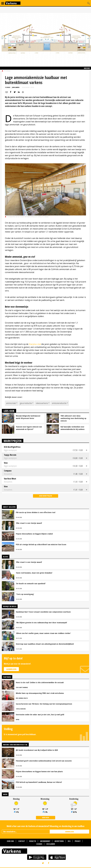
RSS (69, 841)
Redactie (33, 841)
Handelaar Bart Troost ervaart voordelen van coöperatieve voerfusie (43, 612)
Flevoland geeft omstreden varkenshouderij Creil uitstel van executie (44, 761)
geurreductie (26, 403)
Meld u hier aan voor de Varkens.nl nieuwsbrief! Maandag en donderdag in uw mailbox (46, 826)
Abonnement (45, 841)
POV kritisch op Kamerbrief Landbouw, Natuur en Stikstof (39, 782)
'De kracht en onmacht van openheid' (31, 583)
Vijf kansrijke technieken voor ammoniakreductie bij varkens (73, 428)
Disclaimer (51, 844)
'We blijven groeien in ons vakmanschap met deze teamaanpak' (42, 622)
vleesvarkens (42, 403)
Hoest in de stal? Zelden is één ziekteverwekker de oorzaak (40, 682)
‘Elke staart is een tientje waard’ (29, 523)
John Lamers (16, 87)
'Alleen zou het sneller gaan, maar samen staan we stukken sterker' (43, 633)
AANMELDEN (69, 832)
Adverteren (59, 841)
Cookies (39, 844)
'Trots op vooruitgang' (25, 594)
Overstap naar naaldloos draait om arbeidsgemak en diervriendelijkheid (45, 644)
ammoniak (11, 403)
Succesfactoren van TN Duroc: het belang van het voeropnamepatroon (44, 704)
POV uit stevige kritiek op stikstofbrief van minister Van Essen (41, 544)
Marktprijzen (13, 441)
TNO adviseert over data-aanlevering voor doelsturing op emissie (73, 418)
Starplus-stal (35, 344)
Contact (22, 841)
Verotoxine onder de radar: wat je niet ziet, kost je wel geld (40, 714)
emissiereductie (59, 403)
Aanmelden (11, 669)
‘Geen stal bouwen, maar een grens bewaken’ (34, 573)
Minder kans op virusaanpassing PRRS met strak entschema (40, 693)
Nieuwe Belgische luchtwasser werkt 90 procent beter (28, 417)
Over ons (10, 841)
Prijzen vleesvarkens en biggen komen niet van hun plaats (39, 771)
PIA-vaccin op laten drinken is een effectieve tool (36, 512)
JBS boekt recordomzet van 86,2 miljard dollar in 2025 (37, 750)
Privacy (78, 841)
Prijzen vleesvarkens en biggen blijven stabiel (34, 534)
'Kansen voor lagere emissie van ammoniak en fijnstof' (29, 428)
